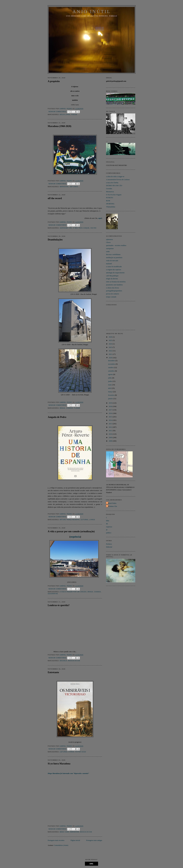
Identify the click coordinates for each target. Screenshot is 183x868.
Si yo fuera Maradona (59, 764)
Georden (109, 189)
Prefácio (109, 544)
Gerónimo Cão (66, 228)
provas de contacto (113, 294)
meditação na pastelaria (114, 257)
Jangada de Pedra (57, 417)
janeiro (111, 399)
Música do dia (74, 661)
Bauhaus (63, 661)
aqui (100, 218)
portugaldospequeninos (114, 291)
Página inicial (75, 840)
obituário (74, 187)
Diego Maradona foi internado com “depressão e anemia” (68, 773)
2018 (111, 406)
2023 (111, 347)
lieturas (64, 752)
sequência (75, 537)
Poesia (74, 115)
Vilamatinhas (111, 207)
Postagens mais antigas (94, 840)
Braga (62, 408)
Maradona (64, 187)
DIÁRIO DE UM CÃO (114, 185)
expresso (109, 527)
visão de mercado (112, 261)
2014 (111, 420)
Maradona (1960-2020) (59, 126)
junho (110, 381)
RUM (108, 201)
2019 (111, 403)
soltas (93, 228)
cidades (70, 408)
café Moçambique (112, 276)
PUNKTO (110, 198)
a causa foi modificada (114, 267)
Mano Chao (64, 832)
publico (109, 533)
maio (110, 385)
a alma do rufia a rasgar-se (115, 176)
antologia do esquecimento (115, 273)
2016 (111, 413)
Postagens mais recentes (56, 840)
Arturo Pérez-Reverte (70, 520)
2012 (111, 427)
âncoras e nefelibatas (113, 254)
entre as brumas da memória (116, 282)
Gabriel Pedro (112, 503)
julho (110, 378)
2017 (111, 410)
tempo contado (111, 297)
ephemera (109, 239)
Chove (108, 242)
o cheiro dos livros (112, 288)
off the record (55, 198)
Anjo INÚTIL (92, 11)
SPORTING (110, 204)
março (111, 392)
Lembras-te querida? (59, 605)
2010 (111, 434)
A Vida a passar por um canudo (73, 592)
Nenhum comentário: (58, 112)
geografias (53, 594)
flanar (77, 408)
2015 (111, 417)
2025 (111, 340)
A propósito (54, 81)
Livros (92, 520)
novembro (112, 364)
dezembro (112, 361)
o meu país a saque (81, 228)
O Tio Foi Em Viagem (114, 195)
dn (107, 524)
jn (107, 530)
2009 (111, 437)
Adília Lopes (65, 115)
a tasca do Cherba (112, 183)
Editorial (109, 547)
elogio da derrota (112, 279)
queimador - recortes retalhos (116, 245)
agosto (111, 374)
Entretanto (53, 672)
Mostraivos (110, 192)
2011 (111, 431)
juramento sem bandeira (114, 285)
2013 (111, 424)
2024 (111, 344)
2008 (111, 441)
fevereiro (112, 395)
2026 (111, 337)
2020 (111, 358)
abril (110, 388)
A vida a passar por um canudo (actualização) (71, 531)
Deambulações (55, 240)
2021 (111, 354)
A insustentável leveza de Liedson (118, 180)
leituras (84, 520)
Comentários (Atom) (61, 845)
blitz (108, 521)
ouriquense (110, 248)
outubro (111, 367)
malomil (109, 264)
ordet (108, 252)
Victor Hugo (81, 752)
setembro (112, 371)
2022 (111, 351)
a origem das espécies (114, 270)
